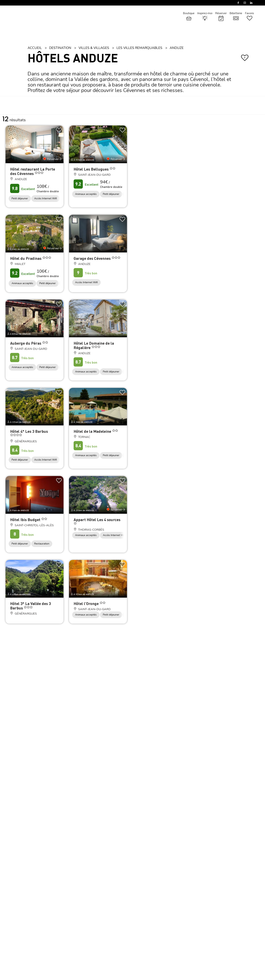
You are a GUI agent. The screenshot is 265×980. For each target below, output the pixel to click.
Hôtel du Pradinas (26, 258)
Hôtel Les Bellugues (92, 169)
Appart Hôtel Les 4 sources (97, 520)
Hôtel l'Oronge (87, 603)
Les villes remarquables (139, 48)
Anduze (177, 48)
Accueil (35, 48)
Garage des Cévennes (93, 258)
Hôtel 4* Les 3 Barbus (29, 431)
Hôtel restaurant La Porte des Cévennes (33, 171)
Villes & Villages (94, 48)
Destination (60, 48)
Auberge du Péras (26, 343)
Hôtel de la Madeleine (93, 431)
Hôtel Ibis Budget (26, 520)
